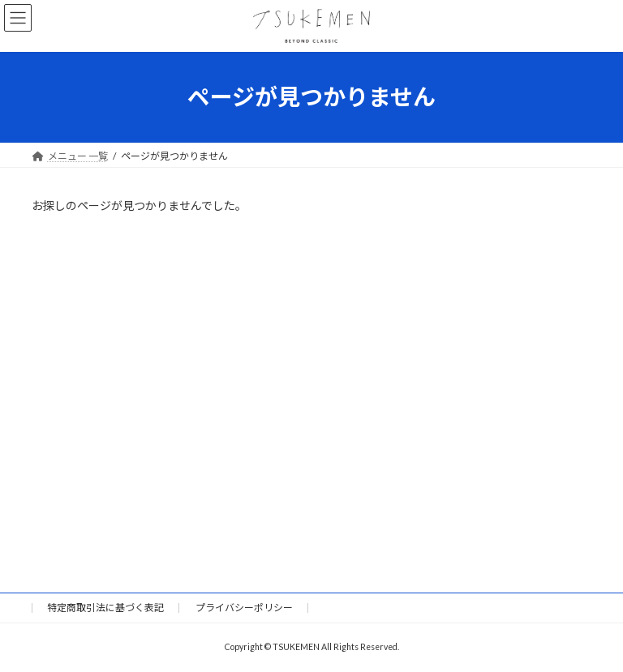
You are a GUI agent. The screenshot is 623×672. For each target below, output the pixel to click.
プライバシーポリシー (244, 608)
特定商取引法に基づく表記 (105, 608)
